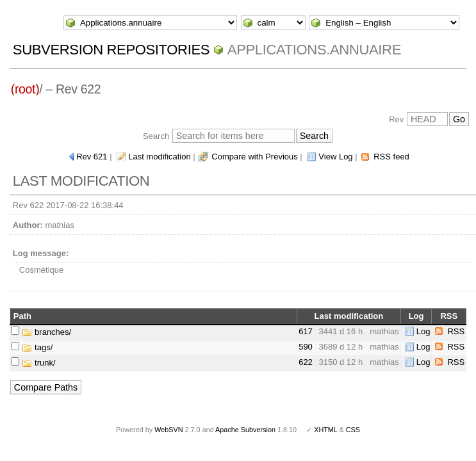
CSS (353, 430)
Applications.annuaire (314, 50)
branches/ (46, 332)
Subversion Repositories (111, 50)
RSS (456, 331)
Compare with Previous (254, 157)
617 (306, 331)
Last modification (160, 157)
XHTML (325, 430)
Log (423, 331)
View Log (335, 157)
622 (306, 362)
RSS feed (391, 157)
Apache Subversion (245, 430)
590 (306, 347)
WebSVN (168, 430)
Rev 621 (92, 157)
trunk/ (38, 363)
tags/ (37, 347)
